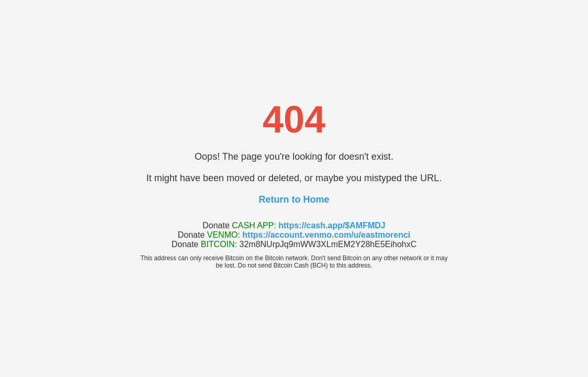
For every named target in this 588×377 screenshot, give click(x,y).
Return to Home (294, 199)
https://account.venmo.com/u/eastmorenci (326, 235)
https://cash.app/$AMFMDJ (332, 225)
